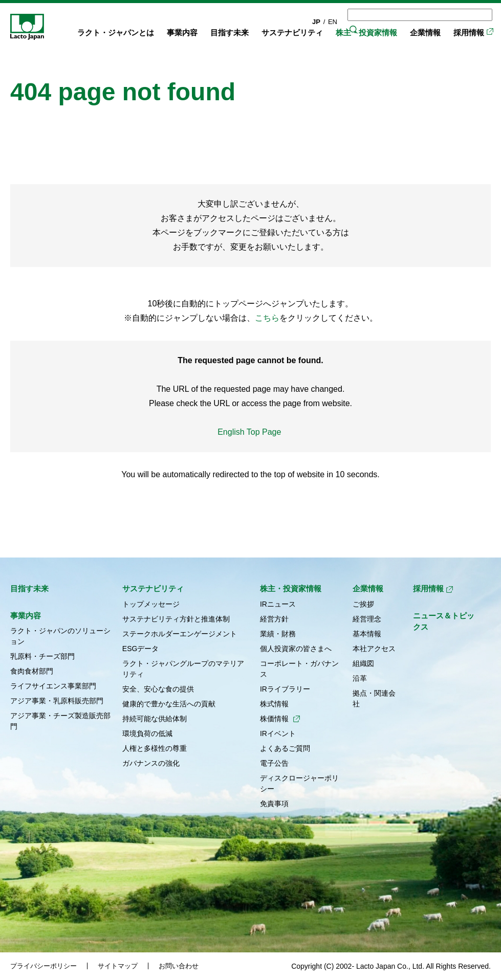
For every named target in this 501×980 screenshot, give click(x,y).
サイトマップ (118, 966)
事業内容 (182, 32)
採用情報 (469, 32)
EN (333, 22)
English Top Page (250, 432)
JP (316, 22)
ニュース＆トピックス (444, 621)
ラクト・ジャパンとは (116, 32)
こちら (267, 318)
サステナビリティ (292, 32)
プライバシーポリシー (43, 966)
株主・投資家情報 (366, 32)
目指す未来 (230, 32)
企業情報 (425, 32)
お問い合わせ (179, 966)
